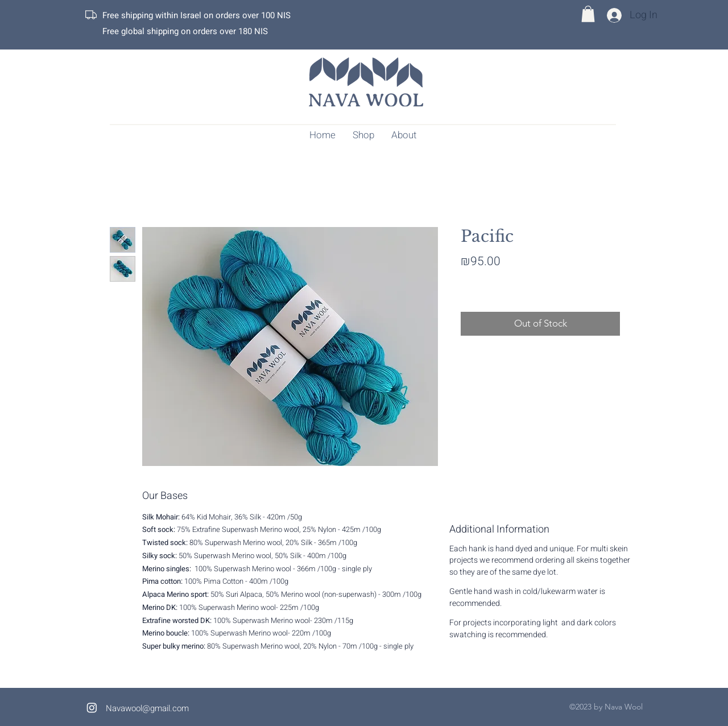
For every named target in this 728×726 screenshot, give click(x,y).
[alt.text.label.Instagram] (92, 708)
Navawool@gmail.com (147, 708)
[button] (588, 14)
